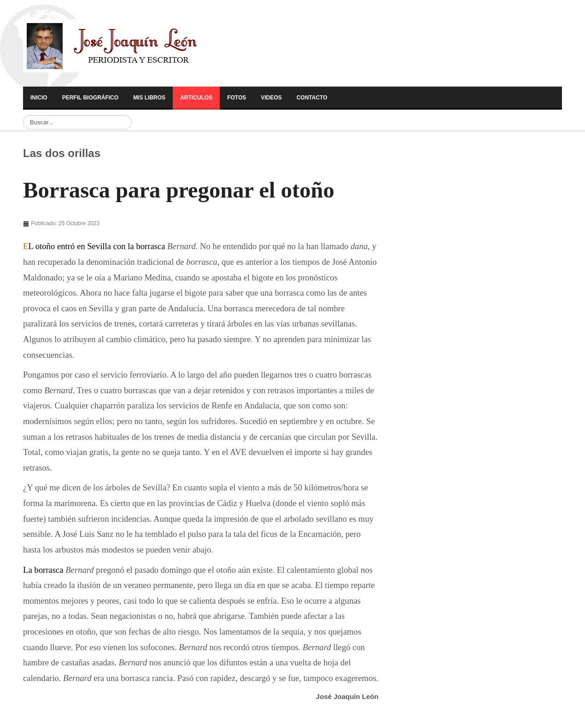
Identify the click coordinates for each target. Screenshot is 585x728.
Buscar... (23, 115)
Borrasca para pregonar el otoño (179, 190)
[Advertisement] (87, 226)
